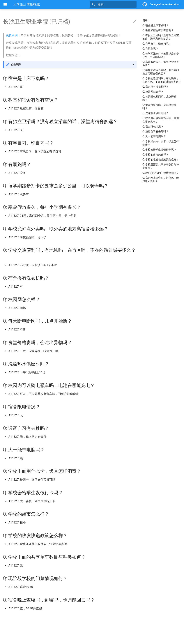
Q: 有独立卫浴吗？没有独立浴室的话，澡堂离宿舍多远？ (161, 37)
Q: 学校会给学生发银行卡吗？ (159, 150)
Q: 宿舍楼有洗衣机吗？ (155, 87)
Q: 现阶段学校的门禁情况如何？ (161, 173)
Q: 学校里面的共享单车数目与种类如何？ (161, 166)
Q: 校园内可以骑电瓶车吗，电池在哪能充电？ (161, 120)
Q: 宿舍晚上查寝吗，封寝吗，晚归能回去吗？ (161, 179)
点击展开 (16, 64)
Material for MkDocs (25, 640)
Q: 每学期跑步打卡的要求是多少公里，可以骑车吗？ (161, 55)
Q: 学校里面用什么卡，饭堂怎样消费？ (161, 143)
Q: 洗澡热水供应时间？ (155, 113)
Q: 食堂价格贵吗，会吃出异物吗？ (159, 107)
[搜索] (115, 4)
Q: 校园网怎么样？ (153, 92)
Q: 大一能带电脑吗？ (154, 136)
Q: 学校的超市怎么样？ (155, 155)
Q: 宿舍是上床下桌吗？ (155, 25)
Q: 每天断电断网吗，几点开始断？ (159, 98)
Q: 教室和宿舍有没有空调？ (158, 30)
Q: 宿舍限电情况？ (153, 127)
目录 (145, 20)
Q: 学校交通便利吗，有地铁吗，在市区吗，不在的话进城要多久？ (162, 80)
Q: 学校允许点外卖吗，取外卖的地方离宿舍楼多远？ (161, 72)
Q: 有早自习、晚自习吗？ (157, 44)
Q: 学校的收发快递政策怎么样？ (161, 160)
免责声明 (12, 35)
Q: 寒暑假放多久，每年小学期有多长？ (161, 63)
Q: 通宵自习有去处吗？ (155, 131)
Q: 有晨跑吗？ (150, 49)
